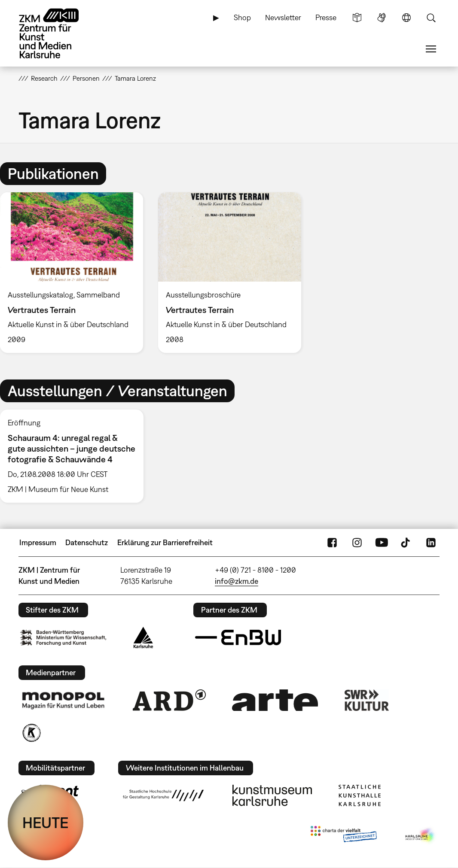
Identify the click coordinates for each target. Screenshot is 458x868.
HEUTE (46, 822)
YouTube (382, 543)
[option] (229, 273)
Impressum (38, 542)
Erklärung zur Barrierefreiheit (165, 542)
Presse (326, 17)
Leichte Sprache (357, 18)
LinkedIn (431, 543)
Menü (431, 49)
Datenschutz (87, 542)
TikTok (406, 543)
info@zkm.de (237, 581)
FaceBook (332, 543)
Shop (242, 17)
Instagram (357, 543)
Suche (431, 18)
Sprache (406, 18)
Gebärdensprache (382, 18)
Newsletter (283, 17)
